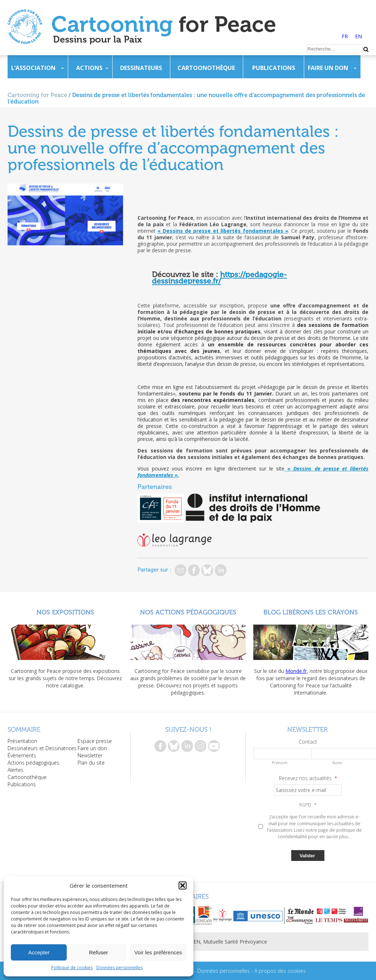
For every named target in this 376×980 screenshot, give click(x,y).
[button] (183, 885)
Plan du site (91, 763)
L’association (33, 68)
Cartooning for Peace (37, 95)
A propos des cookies (280, 971)
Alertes (16, 770)
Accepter (39, 952)
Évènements (22, 755)
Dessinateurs (141, 68)
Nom (337, 763)
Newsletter (90, 755)
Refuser (99, 952)
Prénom (280, 763)
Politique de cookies (72, 968)
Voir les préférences (158, 952)
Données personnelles (119, 968)
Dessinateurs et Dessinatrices (42, 748)
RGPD (308, 805)
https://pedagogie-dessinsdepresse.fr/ (219, 278)
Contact (308, 742)
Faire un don (328, 68)
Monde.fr (296, 671)
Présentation (22, 741)
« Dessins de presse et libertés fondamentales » (223, 231)
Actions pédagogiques (33, 763)
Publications (274, 68)
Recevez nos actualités (308, 778)
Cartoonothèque (206, 68)
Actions (89, 68)
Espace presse (95, 741)
